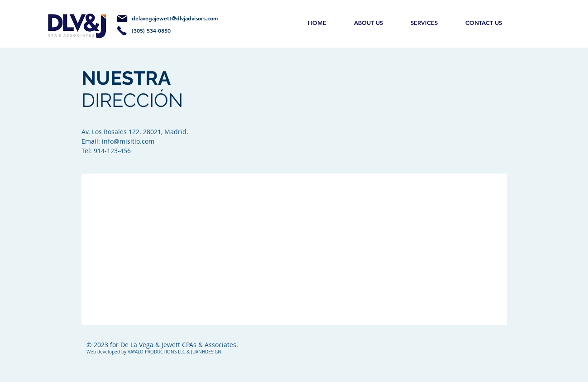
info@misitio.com (128, 141)
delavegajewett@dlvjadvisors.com (175, 18)
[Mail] (122, 19)
